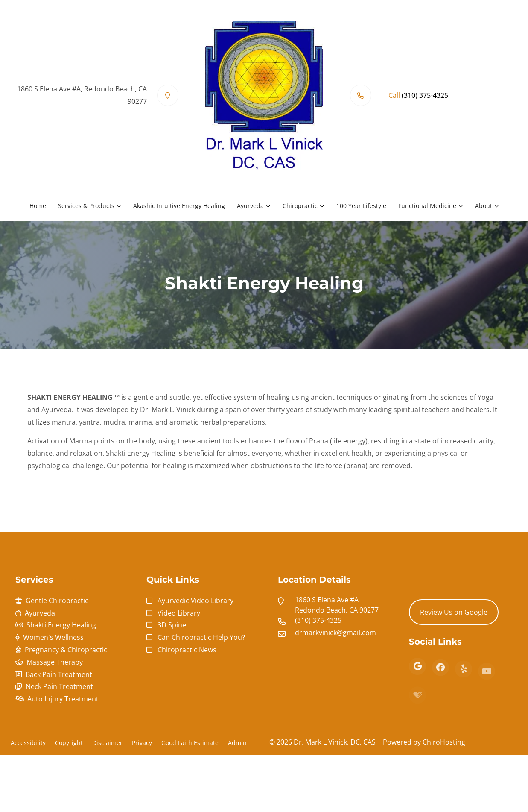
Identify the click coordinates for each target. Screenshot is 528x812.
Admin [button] (237, 743)
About (484, 206)
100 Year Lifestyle (361, 206)
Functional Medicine (427, 206)
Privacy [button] (142, 743)
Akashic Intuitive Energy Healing (179, 206)
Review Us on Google (454, 612)
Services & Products (86, 206)
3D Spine (172, 625)
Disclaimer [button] (107, 743)
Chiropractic (300, 206)
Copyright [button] (69, 743)
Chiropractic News (187, 650)
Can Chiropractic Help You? (201, 637)
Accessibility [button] (28, 743)
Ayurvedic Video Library (195, 601)
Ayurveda (250, 206)
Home (38, 206)
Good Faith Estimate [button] (190, 743)
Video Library (179, 613)
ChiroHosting (444, 742)
